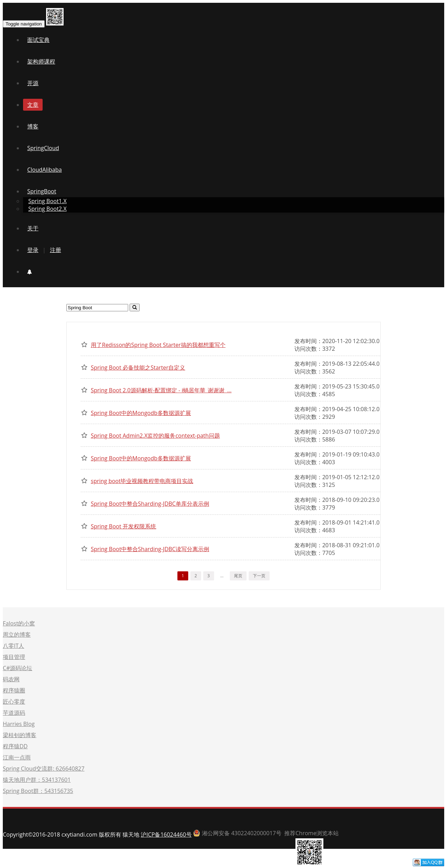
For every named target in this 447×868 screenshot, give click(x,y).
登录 (33, 250)
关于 (33, 228)
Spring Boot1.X (47, 201)
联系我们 (395, 864)
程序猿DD (15, 746)
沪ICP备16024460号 (166, 834)
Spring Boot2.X (47, 209)
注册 (56, 250)
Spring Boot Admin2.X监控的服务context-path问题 (155, 436)
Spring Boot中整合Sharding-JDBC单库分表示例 (150, 504)
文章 (33, 105)
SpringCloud (43, 148)
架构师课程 (41, 61)
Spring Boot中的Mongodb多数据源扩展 (141, 413)
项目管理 (14, 657)
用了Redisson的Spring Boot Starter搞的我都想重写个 (158, 345)
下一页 (259, 576)
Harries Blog (19, 724)
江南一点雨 (17, 757)
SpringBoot (42, 191)
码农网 (11, 679)
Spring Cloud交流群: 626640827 (44, 769)
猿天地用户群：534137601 (37, 780)
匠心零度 (14, 702)
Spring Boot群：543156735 (38, 791)
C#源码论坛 (17, 668)
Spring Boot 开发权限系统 (123, 526)
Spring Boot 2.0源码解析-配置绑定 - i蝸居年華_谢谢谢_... (161, 390)
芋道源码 (14, 713)
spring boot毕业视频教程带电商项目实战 (142, 481)
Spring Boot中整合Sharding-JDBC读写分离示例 (150, 549)
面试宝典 (38, 40)
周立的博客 (17, 635)
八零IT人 (13, 646)
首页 (336, 864)
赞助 (372, 864)
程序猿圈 (14, 690)
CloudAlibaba (45, 170)
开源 (33, 83)
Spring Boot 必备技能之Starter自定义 (138, 368)
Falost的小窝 (19, 623)
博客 (33, 126)
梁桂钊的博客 (20, 735)
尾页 (238, 576)
